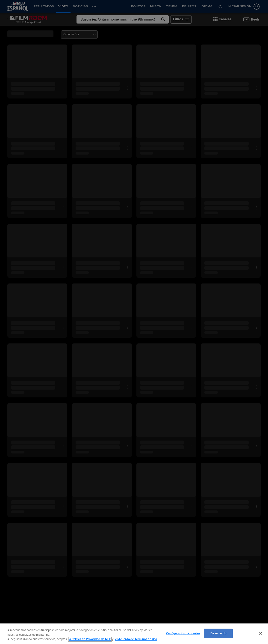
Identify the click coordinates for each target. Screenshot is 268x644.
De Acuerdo (218, 633)
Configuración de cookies (183, 633)
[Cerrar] (261, 633)
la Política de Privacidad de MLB (90, 639)
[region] (134, 634)
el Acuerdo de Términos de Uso (136, 639)
